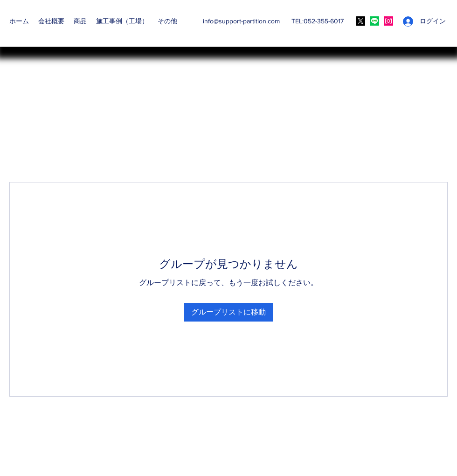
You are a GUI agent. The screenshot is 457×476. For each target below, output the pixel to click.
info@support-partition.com (241, 21)
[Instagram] (388, 21)
